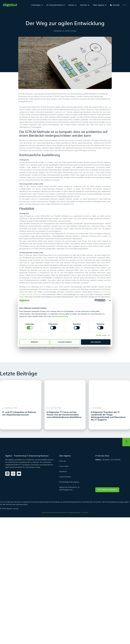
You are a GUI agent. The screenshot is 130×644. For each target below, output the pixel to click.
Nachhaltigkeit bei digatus (69, 482)
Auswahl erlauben (65, 342)
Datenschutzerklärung (60, 316)
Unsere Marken (65, 477)
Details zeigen (101, 335)
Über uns (63, 461)
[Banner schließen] (110, 300)
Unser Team (64, 466)
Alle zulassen (96, 342)
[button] (124, 5)
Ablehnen (34, 342)
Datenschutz (56, 512)
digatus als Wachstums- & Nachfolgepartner (69, 488)
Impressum (46, 512)
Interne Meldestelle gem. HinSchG (75, 512)
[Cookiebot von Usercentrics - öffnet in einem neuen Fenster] (96, 300)
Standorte (63, 471)
